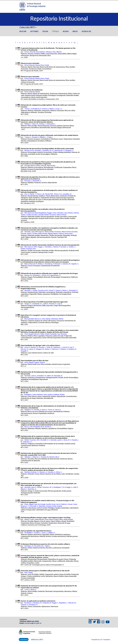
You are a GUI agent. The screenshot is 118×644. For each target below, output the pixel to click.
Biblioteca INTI (37, 639)
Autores (34, 31)
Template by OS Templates (101, 639)
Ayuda (66, 31)
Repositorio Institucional (59, 18)
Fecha (45, 31)
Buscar (23, 31)
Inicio (75, 31)
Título (55, 31)
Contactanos (24, 639)
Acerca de (86, 31)
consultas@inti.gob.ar (33, 623)
